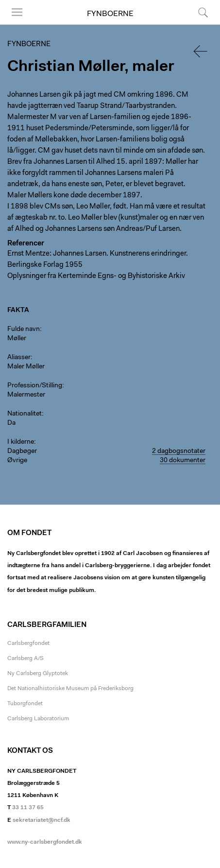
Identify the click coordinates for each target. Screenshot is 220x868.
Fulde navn (24, 330)
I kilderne (21, 442)
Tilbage (201, 51)
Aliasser (19, 358)
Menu (17, 12)
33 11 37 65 (28, 808)
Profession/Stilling (35, 386)
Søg (203, 12)
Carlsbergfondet (28, 643)
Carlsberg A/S (25, 659)
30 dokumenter (183, 461)
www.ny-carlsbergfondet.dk (45, 842)
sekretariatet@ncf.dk (42, 820)
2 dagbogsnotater (179, 451)
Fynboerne (110, 14)
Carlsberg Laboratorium (38, 719)
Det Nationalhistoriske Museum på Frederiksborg (70, 689)
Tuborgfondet (25, 704)
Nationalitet (25, 414)
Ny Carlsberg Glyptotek (38, 674)
